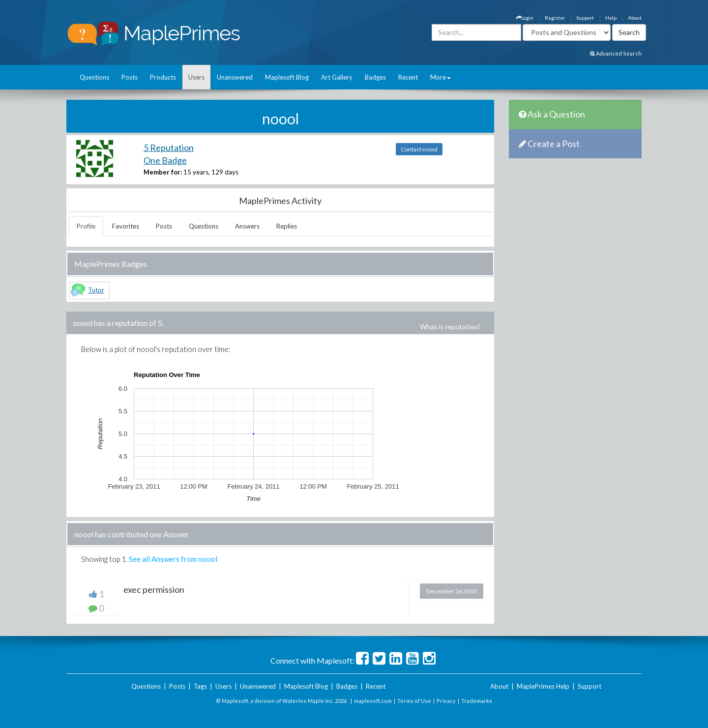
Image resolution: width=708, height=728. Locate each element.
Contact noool (419, 149)
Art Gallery (337, 77)
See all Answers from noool (173, 559)
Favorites (126, 226)
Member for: (163, 172)
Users (196, 77)
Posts (130, 77)
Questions (94, 77)
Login (525, 18)
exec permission (154, 589)
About (635, 18)
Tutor (96, 290)
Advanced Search (616, 53)
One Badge (165, 160)
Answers (247, 226)
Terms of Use (414, 701)
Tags (200, 686)
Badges (375, 77)
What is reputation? (450, 327)
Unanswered (235, 77)
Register (555, 18)
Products (163, 77)
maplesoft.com (373, 701)
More (441, 77)
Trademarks (477, 701)
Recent (408, 77)
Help (611, 18)
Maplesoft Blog (287, 77)
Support (585, 18)
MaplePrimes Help (543, 686)
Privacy (446, 701)
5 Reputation (169, 147)
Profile (86, 226)
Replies (287, 226)
